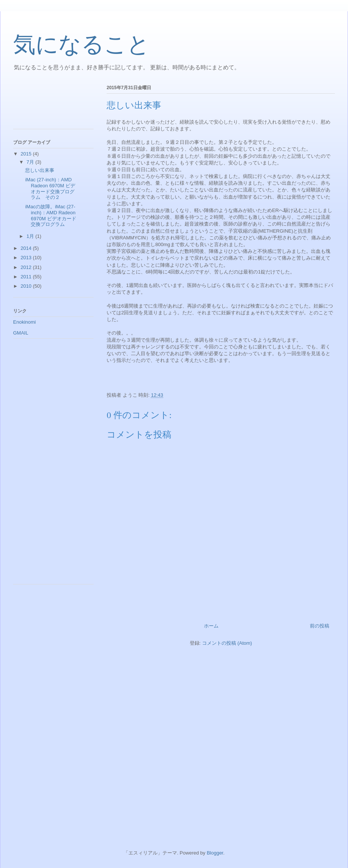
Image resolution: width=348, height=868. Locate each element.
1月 (31, 236)
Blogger (215, 853)
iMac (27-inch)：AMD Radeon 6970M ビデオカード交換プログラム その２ (50, 188)
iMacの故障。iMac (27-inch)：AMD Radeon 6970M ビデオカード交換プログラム (51, 215)
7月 (31, 162)
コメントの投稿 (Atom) (227, 643)
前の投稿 (320, 626)
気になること (81, 45)
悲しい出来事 (40, 170)
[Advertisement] (47, 105)
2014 (27, 248)
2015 (27, 154)
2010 (27, 286)
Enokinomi (25, 322)
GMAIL (21, 333)
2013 (27, 258)
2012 (27, 267)
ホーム (211, 626)
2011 (27, 277)
